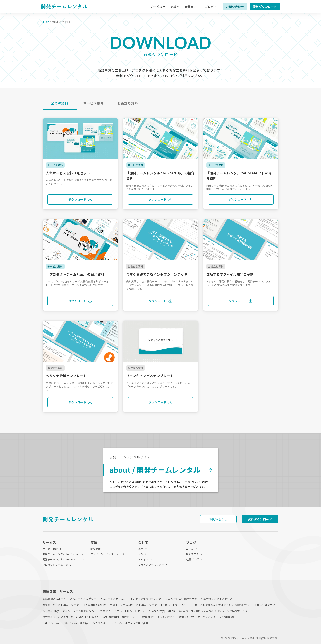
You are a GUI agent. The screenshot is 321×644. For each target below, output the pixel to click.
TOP (46, 22)
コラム (190, 549)
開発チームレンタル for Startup (61, 554)
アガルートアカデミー (83, 599)
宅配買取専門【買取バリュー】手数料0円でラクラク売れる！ (139, 617)
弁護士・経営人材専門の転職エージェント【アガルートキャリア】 (149, 605)
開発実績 (96, 549)
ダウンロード (80, 199)
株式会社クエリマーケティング (197, 617)
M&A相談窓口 (228, 617)
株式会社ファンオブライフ (216, 599)
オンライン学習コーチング (146, 599)
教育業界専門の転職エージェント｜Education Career (74, 605)
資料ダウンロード (265, 7)
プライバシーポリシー (151, 565)
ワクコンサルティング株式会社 (130, 623)
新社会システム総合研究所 (79, 611)
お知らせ (143, 559)
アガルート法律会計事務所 (181, 599)
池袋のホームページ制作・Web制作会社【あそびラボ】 (75, 623)
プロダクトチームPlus (55, 565)
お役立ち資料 (128, 103)
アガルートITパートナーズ (130, 611)
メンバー (143, 554)
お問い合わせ (235, 7)
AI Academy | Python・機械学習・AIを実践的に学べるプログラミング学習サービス (198, 611)
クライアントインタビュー (106, 554)
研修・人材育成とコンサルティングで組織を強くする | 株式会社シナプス (235, 605)
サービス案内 (94, 103)
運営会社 (143, 549)
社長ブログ (192, 559)
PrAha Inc (104, 611)
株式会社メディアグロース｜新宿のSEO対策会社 (71, 617)
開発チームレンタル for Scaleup (61, 559)
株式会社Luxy (51, 611)
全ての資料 (59, 103)
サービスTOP (50, 549)
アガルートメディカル (113, 599)
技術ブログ (192, 554)
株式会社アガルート (54, 599)
